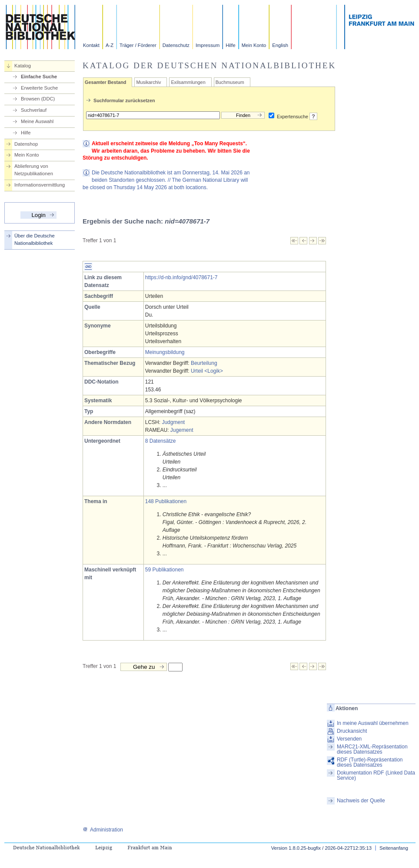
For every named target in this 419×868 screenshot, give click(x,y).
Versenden (349, 739)
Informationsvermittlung (40, 185)
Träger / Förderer (138, 45)
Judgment (173, 422)
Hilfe (230, 45)
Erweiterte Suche (39, 88)
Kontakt (91, 45)
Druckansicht (352, 731)
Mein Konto (254, 45)
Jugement (182, 430)
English (280, 45)
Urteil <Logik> (207, 371)
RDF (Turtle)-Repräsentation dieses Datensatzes (370, 762)
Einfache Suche (39, 77)
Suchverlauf (34, 110)
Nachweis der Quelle (361, 801)
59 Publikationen (165, 570)
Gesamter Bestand (105, 82)
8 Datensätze (161, 441)
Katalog (23, 66)
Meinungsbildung (165, 352)
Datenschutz (176, 45)
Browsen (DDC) (38, 99)
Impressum (208, 45)
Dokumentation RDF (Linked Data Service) (376, 775)
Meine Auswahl (37, 121)
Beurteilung (204, 363)
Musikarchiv (148, 82)
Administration (103, 830)
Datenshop (26, 144)
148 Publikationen (166, 501)
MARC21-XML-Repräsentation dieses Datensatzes (372, 749)
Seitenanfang (394, 848)
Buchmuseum (230, 82)
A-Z (110, 45)
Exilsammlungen (188, 82)
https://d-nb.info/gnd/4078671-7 (181, 277)
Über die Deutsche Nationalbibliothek (35, 239)
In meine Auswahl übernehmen (373, 723)
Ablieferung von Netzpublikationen (34, 170)
